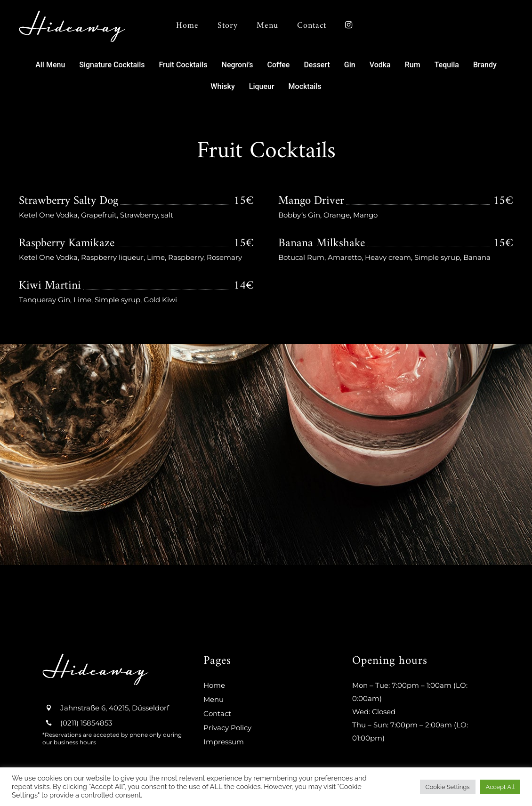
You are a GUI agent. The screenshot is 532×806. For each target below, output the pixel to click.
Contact (217, 713)
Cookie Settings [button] (448, 787)
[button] (50, 65)
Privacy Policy (227, 728)
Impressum (224, 742)
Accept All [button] (500, 787)
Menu (214, 699)
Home (214, 685)
